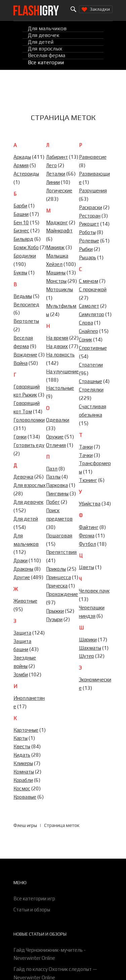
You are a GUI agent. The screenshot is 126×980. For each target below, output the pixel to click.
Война (20, 363)
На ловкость (60, 355)
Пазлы (53, 477)
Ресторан (90, 216)
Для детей (41, 42)
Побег (53, 502)
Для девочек (44, 35)
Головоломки (29, 420)
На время (57, 338)
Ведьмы (23, 296)
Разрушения (93, 191)
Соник (86, 340)
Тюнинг (88, 480)
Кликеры (23, 763)
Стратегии (91, 365)
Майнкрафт (59, 231)
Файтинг (89, 527)
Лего (51, 165)
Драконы (23, 569)
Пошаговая (59, 536)
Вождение (25, 355)
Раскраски (91, 207)
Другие (22, 577)
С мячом (89, 281)
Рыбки (86, 249)
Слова (86, 323)
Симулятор (92, 314)
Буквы (20, 273)
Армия (21, 165)
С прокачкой (93, 289)
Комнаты (24, 772)
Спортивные (93, 348)
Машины (56, 273)
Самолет (89, 306)
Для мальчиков (47, 28)
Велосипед (26, 305)
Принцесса (58, 577)
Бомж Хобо (26, 247)
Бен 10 (21, 222)
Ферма (87, 536)
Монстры (56, 281)
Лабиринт (57, 157)
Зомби (21, 674)
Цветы (87, 567)
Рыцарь (88, 257)
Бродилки (25, 256)
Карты (20, 738)
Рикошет (89, 224)
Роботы (87, 232)
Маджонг (57, 222)
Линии (53, 182)
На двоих (57, 346)
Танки (86, 447)
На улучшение (62, 371)
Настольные (60, 388)
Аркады (22, 157)
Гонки (20, 437)
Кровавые (25, 797)
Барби (20, 206)
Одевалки (58, 420)
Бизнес (21, 231)
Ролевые (89, 241)
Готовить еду (29, 445)
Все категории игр (34, 898)
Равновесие (93, 157)
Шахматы (90, 648)
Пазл (52, 469)
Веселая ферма (47, 56)
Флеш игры (25, 825)
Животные (25, 601)
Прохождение (62, 594)
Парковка (57, 485)
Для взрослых (45, 49)
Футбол (88, 544)
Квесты (22, 746)
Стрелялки (91, 390)
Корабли (23, 780)
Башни (21, 214)
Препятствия (61, 552)
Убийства (90, 504)
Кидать (22, 755)
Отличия (56, 445)
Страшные (91, 381)
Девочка (23, 477)
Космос (22, 788)
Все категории (46, 62)
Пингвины (57, 494)
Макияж (55, 247)
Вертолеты (26, 321)
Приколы (56, 569)
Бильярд (23, 239)
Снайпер (89, 331)
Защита (22, 633)
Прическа (57, 586)
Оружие (55, 437)
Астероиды (26, 174)
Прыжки (55, 611)
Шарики (88, 639)
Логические (59, 191)
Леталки (56, 174)
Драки (20, 560)
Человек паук (94, 591)
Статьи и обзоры (32, 910)
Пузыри (54, 619)
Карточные (26, 730)
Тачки (86, 455)
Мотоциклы (59, 289)
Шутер (87, 656)
